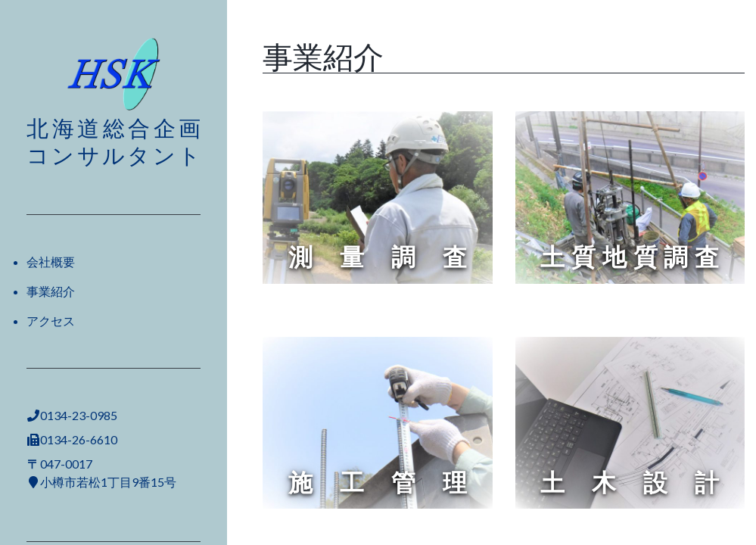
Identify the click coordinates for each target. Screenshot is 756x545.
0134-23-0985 (79, 415)
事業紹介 (51, 291)
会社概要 (51, 262)
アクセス (51, 321)
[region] (378, 198)
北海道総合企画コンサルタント (114, 141)
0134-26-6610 (79, 439)
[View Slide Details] (378, 198)
